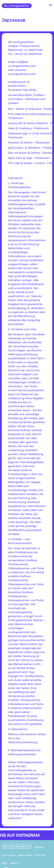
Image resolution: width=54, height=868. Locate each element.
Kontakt (39, 847)
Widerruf (15, 863)
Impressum (8, 855)
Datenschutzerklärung (23, 742)
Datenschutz (25, 855)
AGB (4, 863)
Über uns (40, 855)
